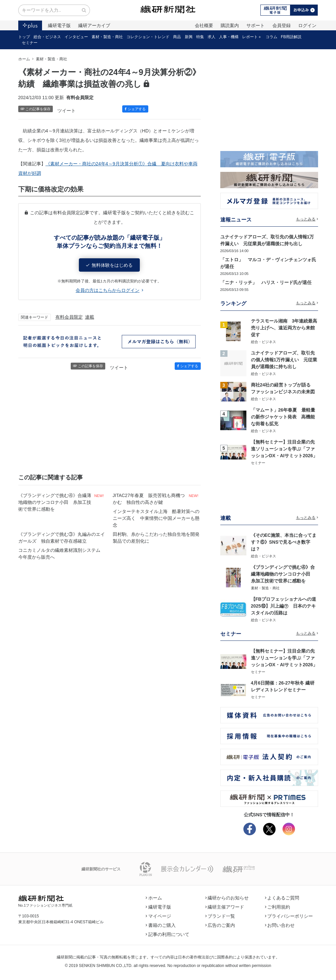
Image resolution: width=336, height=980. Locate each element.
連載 (90, 317)
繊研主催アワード (225, 907)
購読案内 (230, 25)
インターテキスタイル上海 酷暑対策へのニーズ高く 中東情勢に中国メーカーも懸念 (156, 518)
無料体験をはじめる (109, 265)
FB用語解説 (291, 37)
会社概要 (204, 25)
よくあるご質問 (282, 898)
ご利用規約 (278, 907)
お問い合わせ (280, 925)
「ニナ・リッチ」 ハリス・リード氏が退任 (266, 282)
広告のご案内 (220, 925)
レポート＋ (252, 37)
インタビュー (76, 37)
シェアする (135, 109)
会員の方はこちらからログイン (109, 290)
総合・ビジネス (47, 37)
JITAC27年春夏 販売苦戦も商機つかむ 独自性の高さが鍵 (149, 499)
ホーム (24, 59)
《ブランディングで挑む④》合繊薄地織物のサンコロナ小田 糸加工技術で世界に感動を (55, 502)
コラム (271, 37)
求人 (212, 37)
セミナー (30, 43)
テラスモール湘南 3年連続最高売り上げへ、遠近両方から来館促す (284, 328)
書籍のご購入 (161, 925)
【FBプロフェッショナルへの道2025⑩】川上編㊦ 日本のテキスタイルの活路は (284, 606)
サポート (256, 25)
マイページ (158, 916)
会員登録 (282, 25)
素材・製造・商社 (107, 37)
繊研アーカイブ (94, 25)
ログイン (307, 25)
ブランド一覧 (220, 916)
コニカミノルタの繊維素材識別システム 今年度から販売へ (62, 554)
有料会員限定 (69, 317)
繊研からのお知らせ (227, 898)
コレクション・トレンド (148, 37)
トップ (24, 37)
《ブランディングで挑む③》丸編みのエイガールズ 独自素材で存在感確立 (62, 538)
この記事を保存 (36, 109)
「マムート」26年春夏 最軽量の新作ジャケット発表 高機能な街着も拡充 (283, 417)
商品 (177, 37)
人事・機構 (229, 37)
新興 (189, 37)
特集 (200, 37)
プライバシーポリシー (289, 916)
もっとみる (307, 219)
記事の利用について (168, 934)
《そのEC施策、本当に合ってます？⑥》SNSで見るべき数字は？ (284, 542)
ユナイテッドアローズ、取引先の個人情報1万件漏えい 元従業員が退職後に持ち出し (284, 360)
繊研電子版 (59, 25)
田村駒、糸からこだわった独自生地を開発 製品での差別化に (157, 538)
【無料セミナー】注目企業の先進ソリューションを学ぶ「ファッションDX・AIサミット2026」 (284, 449)
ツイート (66, 111)
